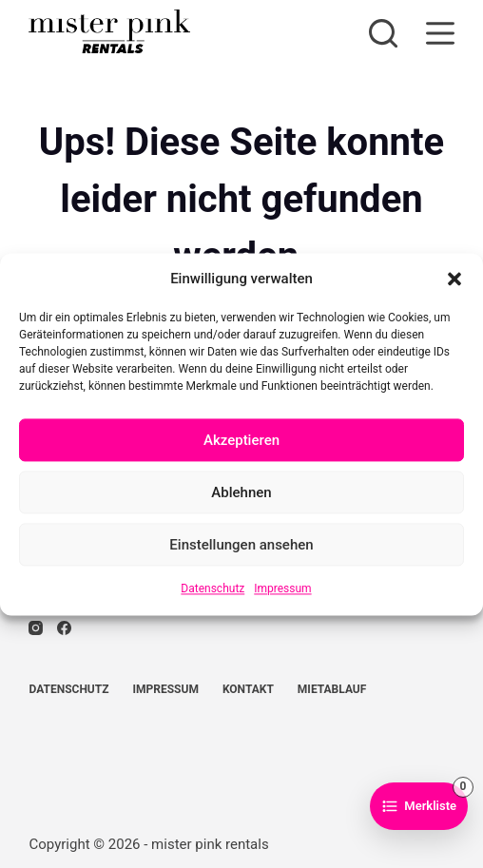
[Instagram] (36, 628)
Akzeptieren (241, 440)
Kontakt (248, 689)
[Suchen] (383, 33)
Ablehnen (241, 492)
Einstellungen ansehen (241, 545)
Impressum (282, 589)
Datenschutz (213, 589)
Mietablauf (332, 689)
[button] (454, 279)
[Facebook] (64, 628)
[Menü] (440, 33)
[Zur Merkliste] (419, 806)
